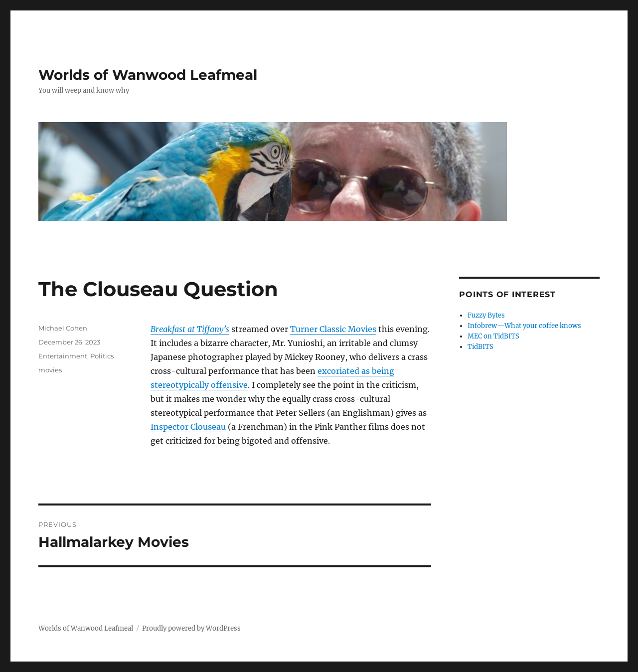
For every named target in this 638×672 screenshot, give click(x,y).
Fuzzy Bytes (486, 315)
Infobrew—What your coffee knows (524, 326)
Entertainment (63, 356)
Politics (102, 356)
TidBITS (480, 347)
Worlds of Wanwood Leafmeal (148, 75)
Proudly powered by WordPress (191, 628)
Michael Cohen (63, 328)
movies (50, 370)
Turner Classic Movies (333, 329)
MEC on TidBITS (493, 336)
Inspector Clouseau (188, 427)
